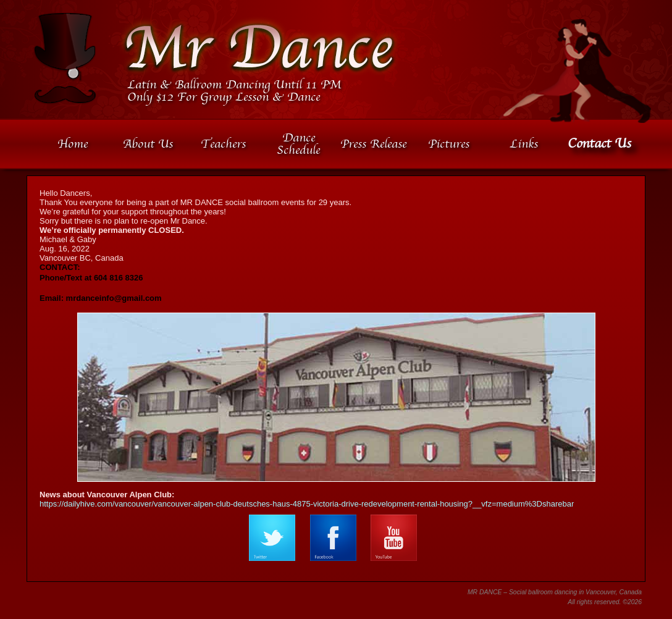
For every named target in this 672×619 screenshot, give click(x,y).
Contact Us (599, 144)
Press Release (373, 144)
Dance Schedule (298, 144)
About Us (148, 144)
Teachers (223, 144)
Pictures (449, 144)
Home (73, 144)
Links (524, 144)
